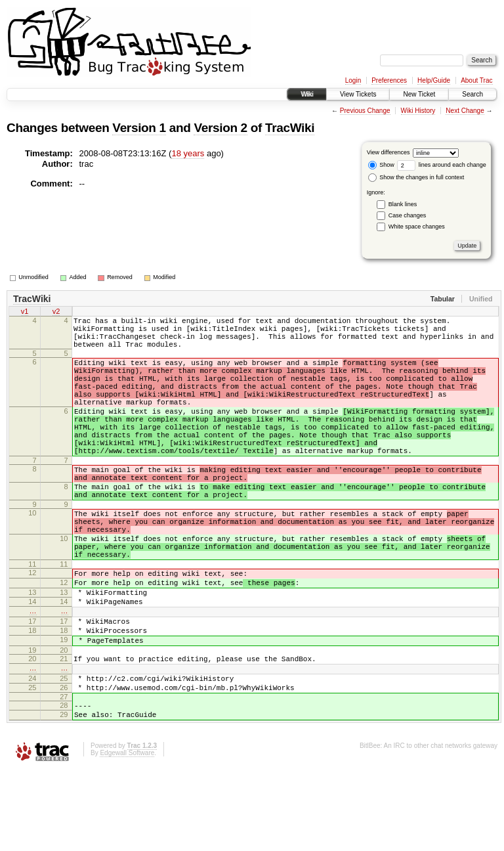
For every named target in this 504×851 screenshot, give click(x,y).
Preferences (389, 80)
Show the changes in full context (416, 177)
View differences (388, 152)
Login (353, 80)
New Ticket (419, 94)
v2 (56, 313)
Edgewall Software (127, 834)
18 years (188, 153)
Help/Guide (434, 80)
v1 (25, 313)
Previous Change (365, 111)
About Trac (476, 80)
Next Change (465, 111)
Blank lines (403, 204)
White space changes (417, 227)
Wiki (307, 94)
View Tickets (358, 94)
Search (472, 94)
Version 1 (139, 128)
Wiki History (418, 111)
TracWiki (290, 128)
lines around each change (442, 165)
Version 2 (220, 128)
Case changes (408, 215)
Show (381, 165)
